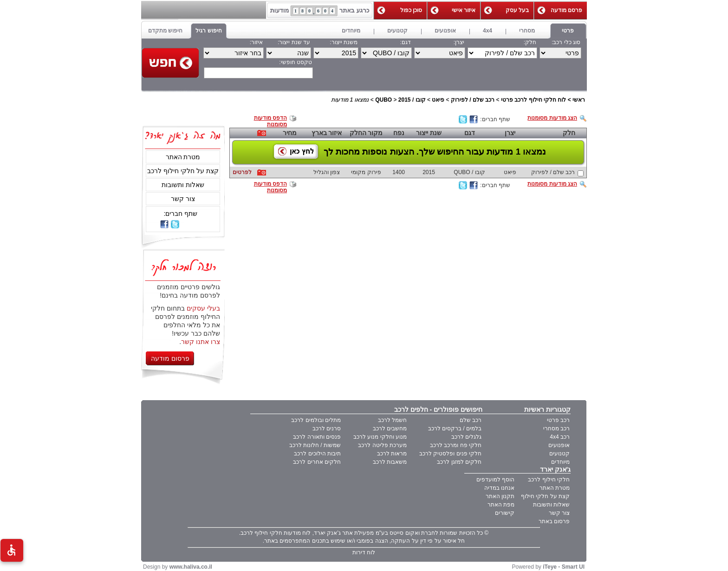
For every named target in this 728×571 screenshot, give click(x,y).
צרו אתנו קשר (201, 342)
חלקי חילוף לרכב (549, 480)
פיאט (438, 100)
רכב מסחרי (556, 428)
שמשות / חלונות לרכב (315, 445)
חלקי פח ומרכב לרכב (456, 445)
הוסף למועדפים (495, 480)
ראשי (579, 100)
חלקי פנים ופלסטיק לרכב (450, 454)
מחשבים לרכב (390, 428)
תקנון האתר (500, 496)
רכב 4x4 (560, 437)
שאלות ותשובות (183, 185)
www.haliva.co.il (191, 567)
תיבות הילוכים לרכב (317, 454)
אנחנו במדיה (499, 488)
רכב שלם (471, 420)
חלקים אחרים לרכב (317, 462)
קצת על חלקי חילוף (545, 496)
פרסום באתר (554, 521)
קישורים (505, 513)
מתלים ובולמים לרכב (316, 420)
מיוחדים (560, 462)
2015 (405, 100)
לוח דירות (364, 552)
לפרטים (242, 172)
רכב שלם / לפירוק (473, 100)
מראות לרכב (392, 454)
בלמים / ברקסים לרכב (455, 428)
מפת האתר (501, 505)
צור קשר (183, 199)
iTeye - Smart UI (564, 567)
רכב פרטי (558, 420)
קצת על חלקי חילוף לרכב (183, 171)
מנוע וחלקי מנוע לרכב (380, 437)
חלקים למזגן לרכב (459, 462)
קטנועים (559, 454)
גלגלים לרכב (466, 437)
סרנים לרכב (327, 428)
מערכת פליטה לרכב (382, 445)
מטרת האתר (183, 157)
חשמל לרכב (392, 420)
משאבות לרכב (390, 462)
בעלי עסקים (203, 308)
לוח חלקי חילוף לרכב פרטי (533, 100)
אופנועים (559, 445)
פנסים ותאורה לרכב (317, 437)
